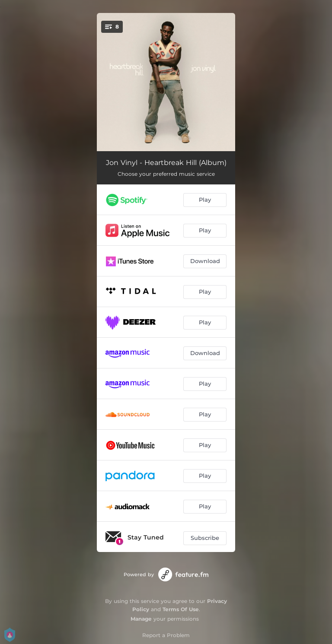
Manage (141, 619)
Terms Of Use (181, 609)
